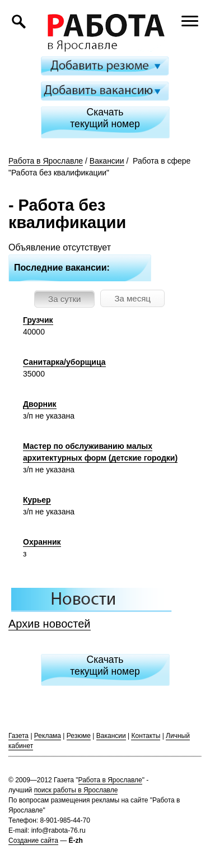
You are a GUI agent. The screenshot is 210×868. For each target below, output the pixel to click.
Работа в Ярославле (46, 161)
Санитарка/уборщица (64, 362)
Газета (18, 736)
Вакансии (107, 161)
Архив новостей (50, 624)
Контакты (146, 736)
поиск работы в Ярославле (76, 790)
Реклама (48, 736)
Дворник (40, 404)
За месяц (132, 298)
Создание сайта (33, 841)
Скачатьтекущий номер (105, 118)
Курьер (37, 500)
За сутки (64, 299)
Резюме (79, 736)
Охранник (42, 542)
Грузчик (38, 320)
